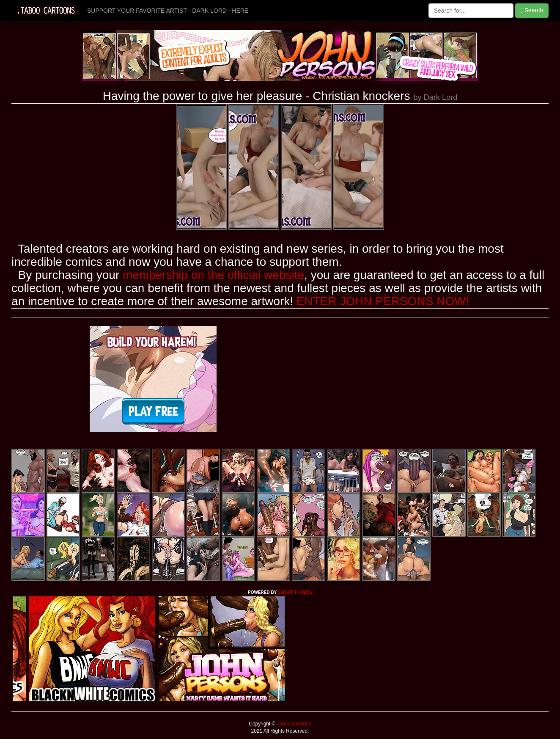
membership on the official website (213, 275)
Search (532, 10)
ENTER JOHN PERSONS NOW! (383, 301)
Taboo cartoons (293, 724)
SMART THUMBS (295, 592)
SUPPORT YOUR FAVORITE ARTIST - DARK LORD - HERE (168, 11)
